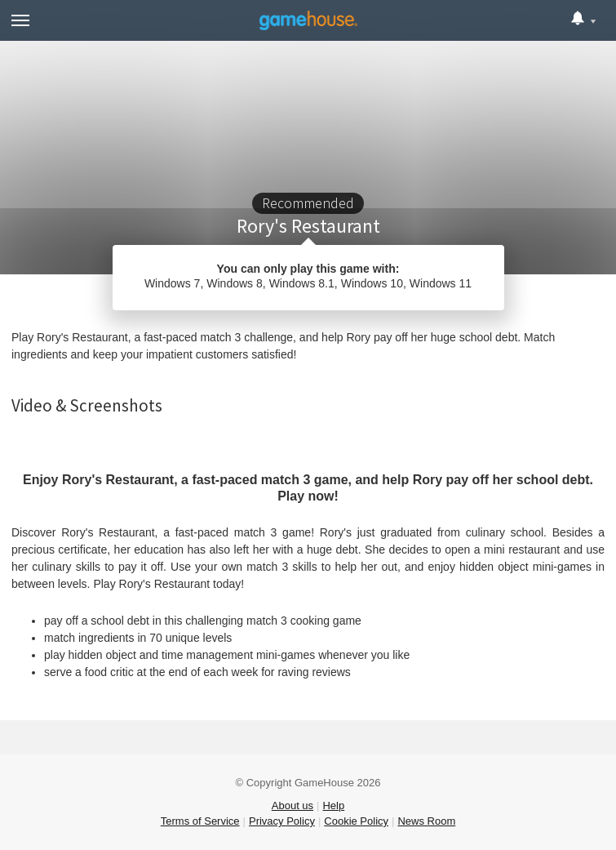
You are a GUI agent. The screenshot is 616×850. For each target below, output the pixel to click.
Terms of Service (200, 821)
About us (292, 805)
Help (333, 805)
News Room (426, 821)
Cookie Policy (356, 821)
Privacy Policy (282, 821)
